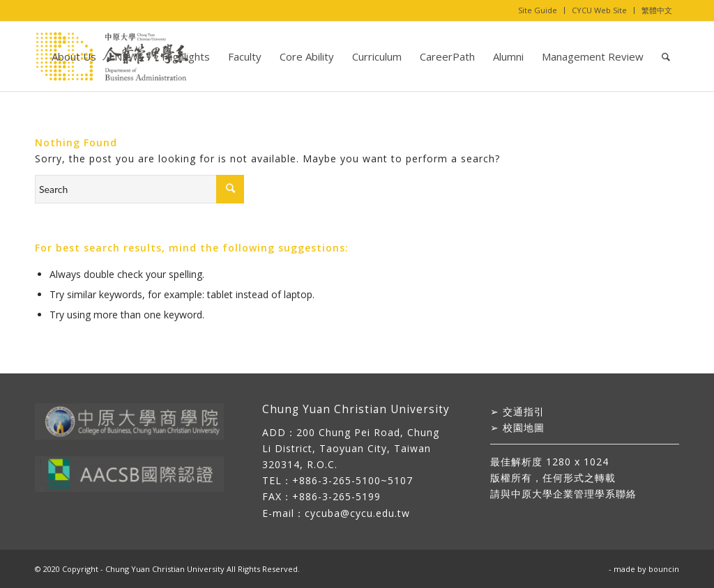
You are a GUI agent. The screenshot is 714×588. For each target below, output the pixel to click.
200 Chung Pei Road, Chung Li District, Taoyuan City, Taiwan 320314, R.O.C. (351, 448)
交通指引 (524, 411)
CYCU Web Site (599, 10)
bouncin (664, 569)
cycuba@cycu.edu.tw (357, 513)
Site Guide (538, 10)
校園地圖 (524, 427)
